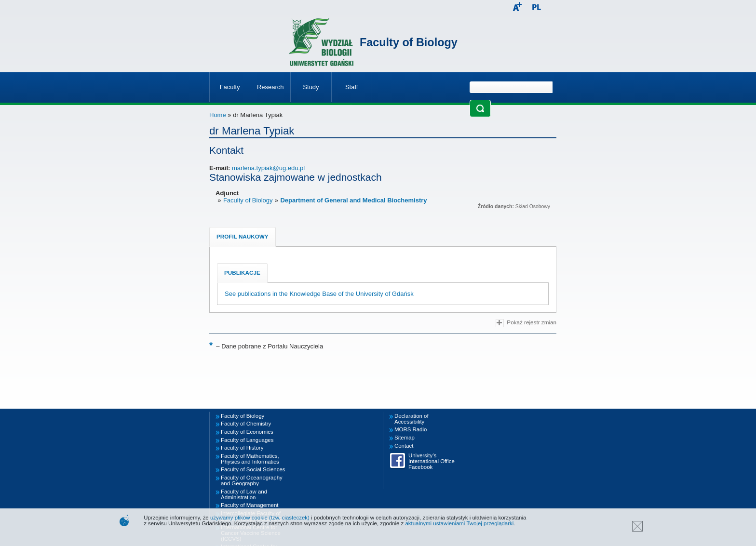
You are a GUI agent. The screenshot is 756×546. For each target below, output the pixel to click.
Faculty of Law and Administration (244, 494)
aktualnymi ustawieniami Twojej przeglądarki (459, 523)
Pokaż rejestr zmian (526, 323)
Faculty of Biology (409, 42)
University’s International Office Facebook (432, 461)
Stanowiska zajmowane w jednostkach (296, 177)
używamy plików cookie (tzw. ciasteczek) (260, 518)
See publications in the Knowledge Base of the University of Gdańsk (319, 294)
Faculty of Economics (247, 432)
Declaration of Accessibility (412, 419)
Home (218, 115)
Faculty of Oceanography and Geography (252, 480)
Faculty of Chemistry (246, 424)
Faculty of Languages (247, 440)
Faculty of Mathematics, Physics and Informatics (250, 459)
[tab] (243, 237)
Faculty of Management (250, 505)
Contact (404, 446)
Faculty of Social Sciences (253, 469)
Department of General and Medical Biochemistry (353, 200)
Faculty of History (242, 448)
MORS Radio (411, 429)
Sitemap (405, 438)
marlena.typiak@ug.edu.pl (268, 168)
